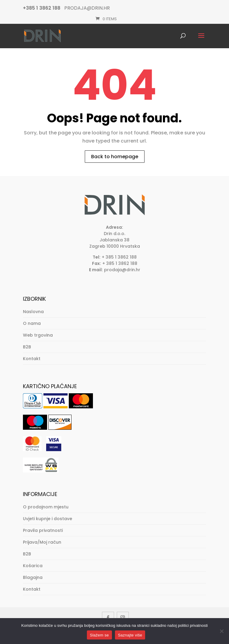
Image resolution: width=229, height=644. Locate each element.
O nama (32, 323)
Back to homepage (115, 157)
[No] (221, 631)
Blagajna (33, 577)
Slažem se (99, 635)
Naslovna (33, 312)
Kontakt (32, 359)
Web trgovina (38, 335)
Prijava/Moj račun (42, 542)
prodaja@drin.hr (122, 270)
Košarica (33, 566)
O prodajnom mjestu (46, 507)
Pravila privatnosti (43, 530)
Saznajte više (130, 635)
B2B (27, 347)
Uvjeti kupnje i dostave (48, 519)
